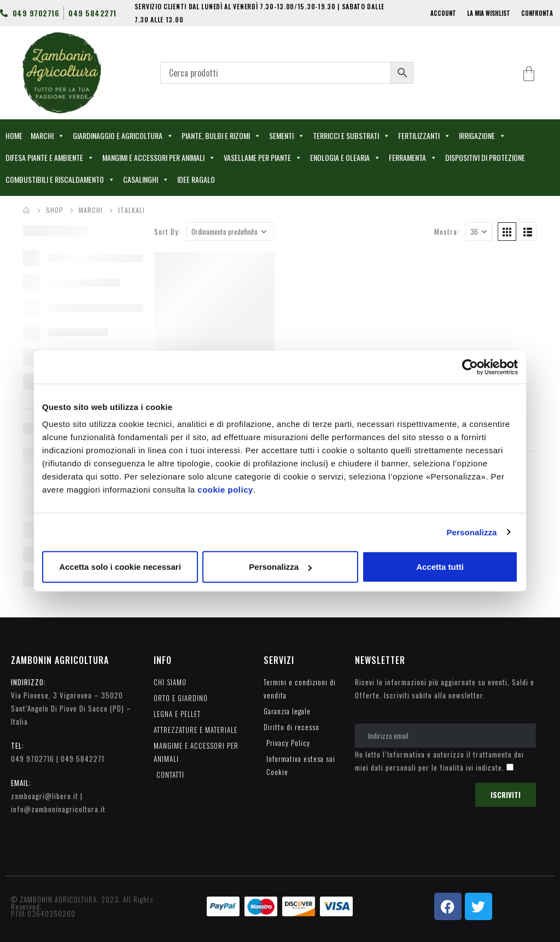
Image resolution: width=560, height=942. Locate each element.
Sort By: (167, 232)
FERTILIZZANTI (424, 136)
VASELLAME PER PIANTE (263, 158)
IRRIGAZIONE (482, 136)
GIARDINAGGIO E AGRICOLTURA (123, 136)
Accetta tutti (440, 567)
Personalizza (471, 532)
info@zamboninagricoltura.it (58, 809)
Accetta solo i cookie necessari (120, 567)
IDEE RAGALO (196, 179)
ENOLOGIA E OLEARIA (345, 158)
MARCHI (48, 136)
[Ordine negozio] (230, 232)
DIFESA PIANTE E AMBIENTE (50, 158)
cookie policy (225, 490)
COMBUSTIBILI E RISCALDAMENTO (60, 180)
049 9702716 (33, 759)
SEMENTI (287, 136)
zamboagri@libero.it (45, 796)
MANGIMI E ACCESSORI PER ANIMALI (159, 158)
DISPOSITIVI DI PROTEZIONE (485, 157)
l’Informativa (404, 754)
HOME (14, 135)
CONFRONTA (537, 13)
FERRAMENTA (413, 158)
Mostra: (447, 232)
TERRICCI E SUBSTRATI (351, 136)
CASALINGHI (146, 180)
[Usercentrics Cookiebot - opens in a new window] (470, 367)
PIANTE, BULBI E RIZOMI (221, 136)
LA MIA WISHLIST (489, 13)
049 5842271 (83, 759)
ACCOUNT (443, 13)
